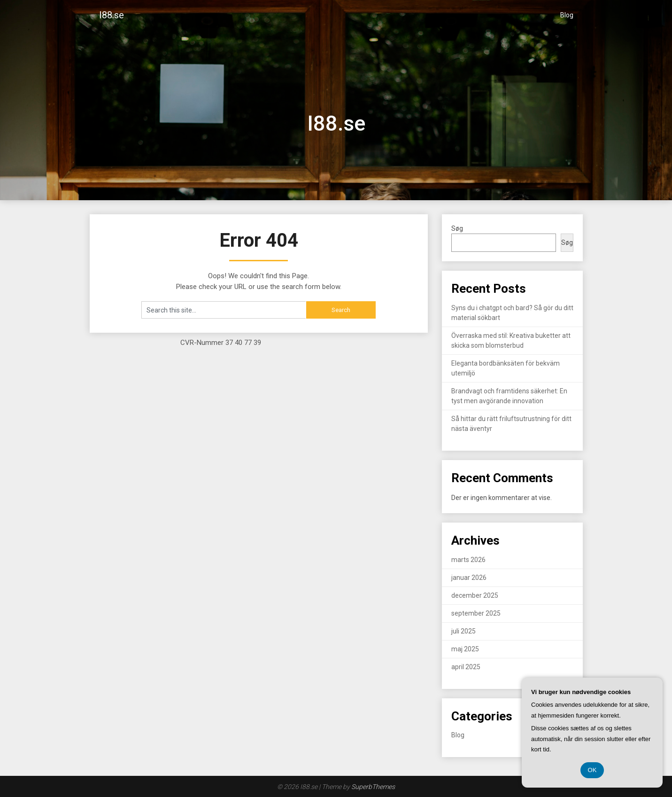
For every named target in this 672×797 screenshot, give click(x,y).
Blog (567, 15)
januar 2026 (469, 578)
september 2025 (476, 613)
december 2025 (475, 595)
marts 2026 (468, 560)
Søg (457, 228)
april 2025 (466, 667)
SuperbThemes (373, 787)
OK (592, 770)
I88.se (112, 15)
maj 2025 (465, 649)
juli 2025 (463, 631)
